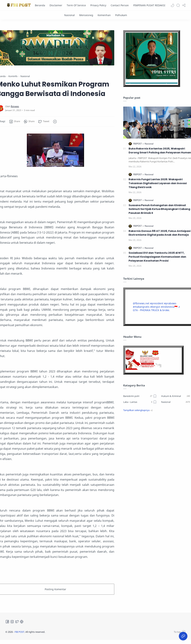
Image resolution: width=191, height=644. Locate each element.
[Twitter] (17, 622)
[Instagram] (12, 622)
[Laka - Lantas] (140, 402)
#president (157, 303)
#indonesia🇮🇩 (169, 307)
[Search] (178, 5)
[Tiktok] (22, 622)
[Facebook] (7, 622)
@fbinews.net (141, 303)
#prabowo (170, 303)
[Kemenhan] (104, 15)
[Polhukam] (121, 15)
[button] (172, 5)
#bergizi (155, 307)
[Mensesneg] (86, 15)
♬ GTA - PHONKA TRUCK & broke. (156, 308)
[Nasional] (69, 15)
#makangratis (141, 307)
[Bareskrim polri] (140, 396)
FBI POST (19, 632)
